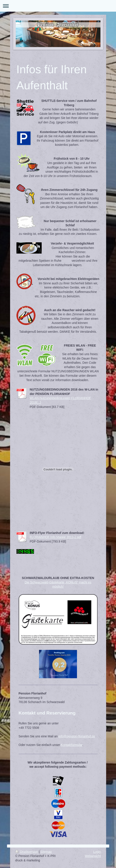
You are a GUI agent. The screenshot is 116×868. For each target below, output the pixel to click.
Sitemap (46, 852)
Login (97, 852)
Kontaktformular (72, 745)
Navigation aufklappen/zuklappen (58, 6)
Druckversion (27, 852)
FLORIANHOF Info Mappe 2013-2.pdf (56, 537)
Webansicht (93, 856)
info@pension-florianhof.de (77, 736)
